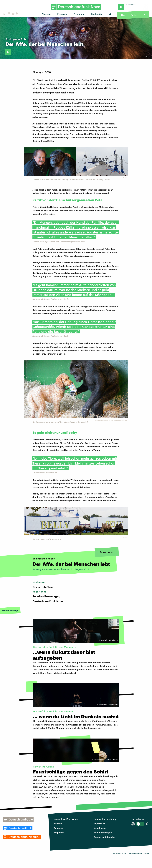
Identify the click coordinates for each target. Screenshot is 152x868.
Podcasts (62, 14)
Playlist (134, 15)
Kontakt (58, 824)
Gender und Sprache (104, 837)
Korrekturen (100, 828)
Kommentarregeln (103, 832)
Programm (79, 14)
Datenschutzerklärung (105, 819)
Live (123, 15)
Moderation (97, 14)
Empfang (59, 828)
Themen (46, 14)
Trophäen (59, 832)
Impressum (100, 824)
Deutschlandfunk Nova (66, 819)
